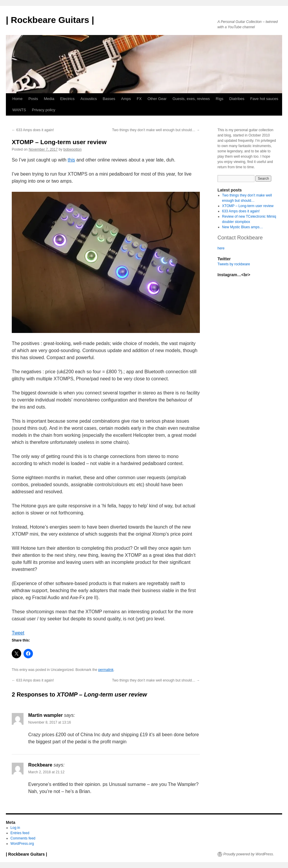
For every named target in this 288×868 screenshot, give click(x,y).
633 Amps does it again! (33, 130)
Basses (109, 99)
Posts (33, 99)
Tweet (18, 633)
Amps (126, 99)
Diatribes (237, 99)
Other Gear (157, 99)
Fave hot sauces (264, 99)
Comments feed (23, 838)
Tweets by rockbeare (234, 264)
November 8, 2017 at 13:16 (50, 722)
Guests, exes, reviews (191, 99)
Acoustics (89, 99)
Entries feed (20, 833)
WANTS (19, 110)
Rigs (220, 99)
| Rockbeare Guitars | (50, 20)
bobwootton (73, 149)
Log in (15, 828)
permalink (106, 670)
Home (17, 99)
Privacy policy (43, 110)
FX (139, 99)
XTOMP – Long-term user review (248, 206)
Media (49, 99)
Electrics (67, 99)
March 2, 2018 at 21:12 (46, 772)
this (71, 160)
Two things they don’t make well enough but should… (156, 130)
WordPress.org (22, 844)
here (221, 248)
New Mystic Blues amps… (243, 227)
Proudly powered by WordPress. (249, 854)
